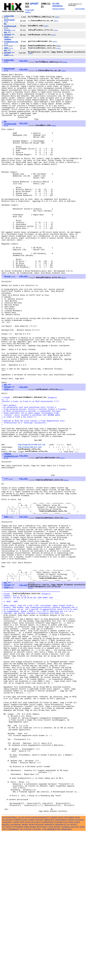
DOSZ (61, 965)
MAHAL (18, 972)
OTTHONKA (17, 975)
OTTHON (6, 975)
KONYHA (29, 970)
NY (69, 972)
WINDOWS (66, 977)
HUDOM (80, 967)
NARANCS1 (61, 972)
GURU (25, 967)
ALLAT (21, 965)
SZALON (75, 975)
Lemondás (80, 9)
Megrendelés (59, 9)
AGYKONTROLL (10, 965)
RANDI (33, 975)
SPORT (34, 4)
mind (6, 18)
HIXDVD (71, 967)
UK (21, 977)
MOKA (32, 972)
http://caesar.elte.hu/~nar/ (30, 523)
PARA (26, 975)
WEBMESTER (54, 977)
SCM (51, 975)
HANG (31, 967)
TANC (82, 975)
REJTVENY (42, 975)
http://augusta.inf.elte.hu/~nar (32, 521)
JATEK (16, 970)
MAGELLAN (8, 972)
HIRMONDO (61, 967)
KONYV (38, 970)
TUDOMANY (13, 977)
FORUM (17, 967)
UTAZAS (27, 977)
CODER (53, 965)
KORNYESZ (48, 970)
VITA (44, 977)
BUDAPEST (43, 965)
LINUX (77, 970)
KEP (22, 970)
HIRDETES (49, 967)
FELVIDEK (69, 965)
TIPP (4, 977)
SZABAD (66, 975)
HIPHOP (39, 967)
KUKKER (59, 970)
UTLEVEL (37, 977)
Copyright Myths (30, 11)
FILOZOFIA (7, 967)
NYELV (74, 972)
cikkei (57, 17)
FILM (77, 965)
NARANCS (49, 972)
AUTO (28, 965)
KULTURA (68, 970)
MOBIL (25, 972)
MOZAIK (40, 972)
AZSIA (34, 965)
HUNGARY (7, 970)
